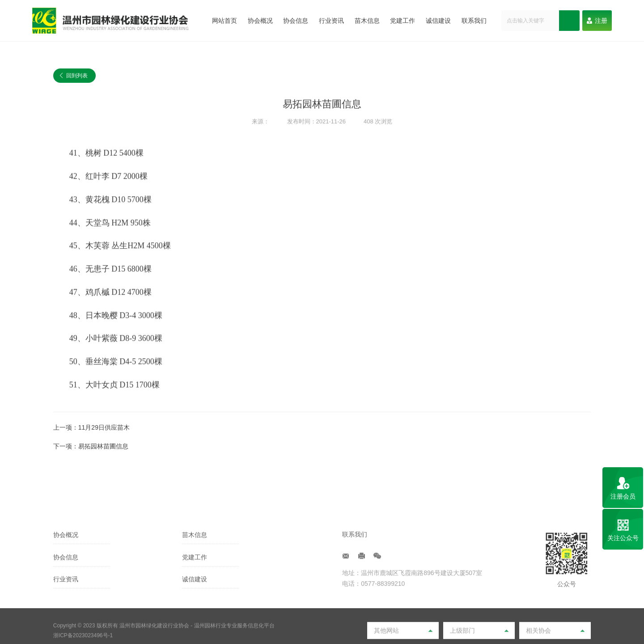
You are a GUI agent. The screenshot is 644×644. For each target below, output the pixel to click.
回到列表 (74, 76)
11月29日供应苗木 (104, 427)
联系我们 (474, 21)
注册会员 (623, 496)
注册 (597, 21)
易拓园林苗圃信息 (103, 446)
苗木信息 (367, 21)
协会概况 (260, 21)
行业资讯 (331, 21)
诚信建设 (438, 21)
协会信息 (296, 21)
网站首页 (225, 21)
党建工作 (402, 21)
